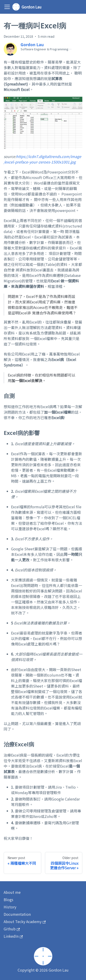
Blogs (8, 900)
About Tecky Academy (25, 921)
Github (12, 929)
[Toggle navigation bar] (7, 7)
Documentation (17, 914)
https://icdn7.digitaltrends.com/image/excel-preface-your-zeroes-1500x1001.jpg (42, 159)
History (10, 907)
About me (12, 892)
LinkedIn (13, 936)
